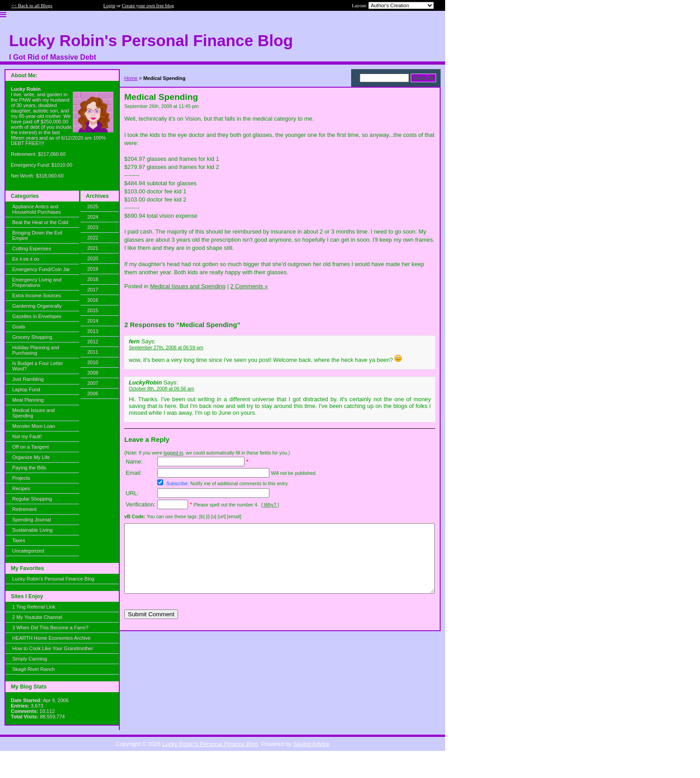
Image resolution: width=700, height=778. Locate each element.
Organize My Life (31, 457)
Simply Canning (30, 659)
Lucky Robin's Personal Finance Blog (53, 579)
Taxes (19, 540)
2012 (93, 342)
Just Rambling (28, 379)
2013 (93, 331)
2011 (93, 352)
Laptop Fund (26, 389)
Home (131, 78)
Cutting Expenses (32, 248)
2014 (93, 321)
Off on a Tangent (31, 447)
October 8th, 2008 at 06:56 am (162, 389)
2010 (93, 362)
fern (134, 341)
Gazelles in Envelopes (37, 316)
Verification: (141, 504)
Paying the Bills (29, 468)
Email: (134, 473)
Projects (21, 478)
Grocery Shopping (32, 337)
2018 (93, 279)
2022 (93, 238)
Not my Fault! (27, 436)
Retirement (24, 509)
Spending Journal (32, 520)
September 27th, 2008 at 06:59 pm (166, 347)
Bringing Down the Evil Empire (37, 235)
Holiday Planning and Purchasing (36, 350)
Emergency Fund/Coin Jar (41, 269)
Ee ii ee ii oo (26, 259)
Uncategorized (28, 551)
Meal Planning (28, 400)
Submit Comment (151, 628)
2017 (93, 290)
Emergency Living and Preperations (37, 282)
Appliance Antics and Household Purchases (37, 209)
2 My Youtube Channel (37, 617)
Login (109, 5)
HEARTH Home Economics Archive (51, 638)
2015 (93, 310)
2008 (93, 373)
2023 (93, 227)
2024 (93, 217)
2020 (93, 258)
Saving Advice (311, 744)
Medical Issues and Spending (33, 413)
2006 (93, 394)
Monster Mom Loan (34, 426)
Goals (19, 327)
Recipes (21, 488)
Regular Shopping (32, 499)
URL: (132, 493)
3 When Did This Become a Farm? (50, 628)
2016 (93, 300)
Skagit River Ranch (33, 669)
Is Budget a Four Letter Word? (38, 366)
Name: (134, 462)
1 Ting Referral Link (34, 607)
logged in (173, 453)
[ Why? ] (270, 505)
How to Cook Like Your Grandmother (53, 648)
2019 (93, 269)
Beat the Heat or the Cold (40, 222)
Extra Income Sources (37, 295)
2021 (93, 248)
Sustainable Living (32, 530)
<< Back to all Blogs (32, 5)
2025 (93, 206)
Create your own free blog (148, 5)
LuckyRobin (145, 382)
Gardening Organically (37, 306)
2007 (93, 383)
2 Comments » (249, 286)
